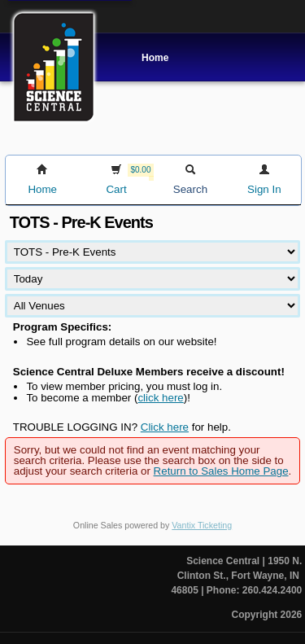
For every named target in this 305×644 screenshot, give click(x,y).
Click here (165, 427)
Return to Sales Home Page (221, 471)
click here (160, 398)
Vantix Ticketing (202, 525)
